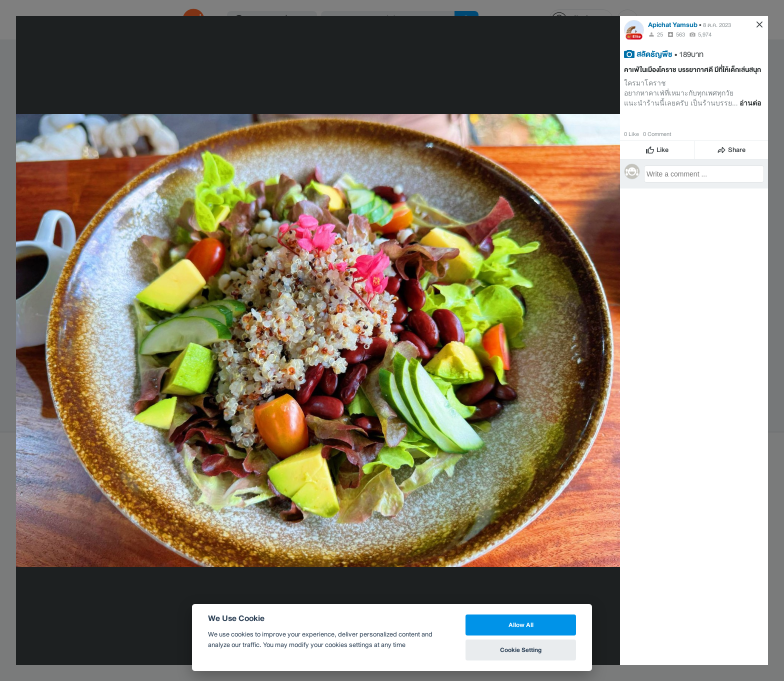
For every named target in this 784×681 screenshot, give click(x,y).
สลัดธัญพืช (654, 54)
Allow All (521, 625)
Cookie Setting (521, 650)
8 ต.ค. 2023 (717, 25)
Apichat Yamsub (673, 25)
